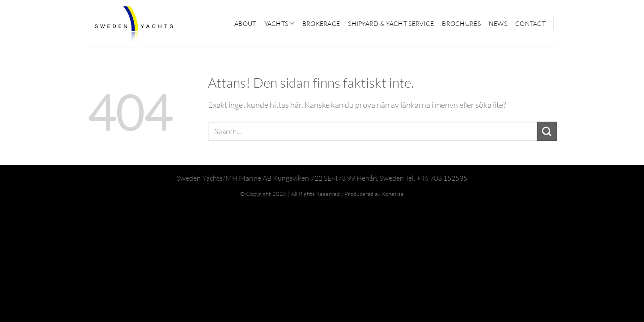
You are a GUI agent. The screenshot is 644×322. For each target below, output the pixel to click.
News (498, 23)
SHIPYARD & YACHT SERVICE (391, 23)
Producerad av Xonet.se (374, 194)
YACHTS (279, 23)
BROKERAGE (321, 23)
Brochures (461, 23)
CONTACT (530, 23)
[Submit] (547, 131)
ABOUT (245, 23)
